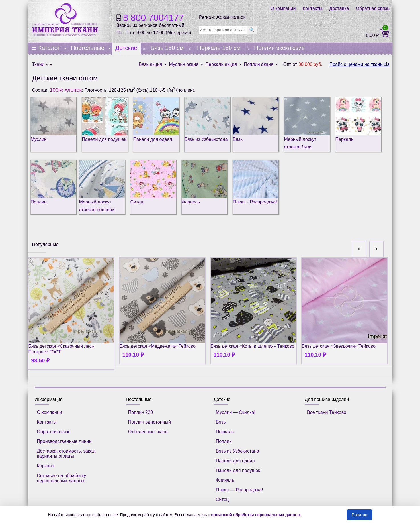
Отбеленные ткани (148, 432)
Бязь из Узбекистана (237, 451)
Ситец (222, 499)
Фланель (225, 480)
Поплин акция (258, 64)
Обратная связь (373, 8)
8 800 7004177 (153, 18)
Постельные (87, 48)
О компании (283, 8)
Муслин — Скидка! (236, 412)
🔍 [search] (252, 30)
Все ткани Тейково (327, 412)
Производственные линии (64, 441)
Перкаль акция (221, 64)
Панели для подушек (238, 470)
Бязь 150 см (167, 48)
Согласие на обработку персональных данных (62, 478)
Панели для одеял (235, 461)
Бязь (221, 422)
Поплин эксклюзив (279, 48)
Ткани (38, 64)
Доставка (339, 8)
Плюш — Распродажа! (239, 490)
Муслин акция (184, 64)
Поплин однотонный (149, 422)
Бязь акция (150, 64)
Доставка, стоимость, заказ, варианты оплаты (66, 454)
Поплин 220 (141, 412)
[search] (223, 30)
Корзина (46, 466)
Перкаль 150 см (219, 48)
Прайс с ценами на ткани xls (359, 64)
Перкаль (225, 432)
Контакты (313, 8)
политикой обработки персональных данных (256, 515)
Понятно (359, 515)
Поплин (224, 441)
